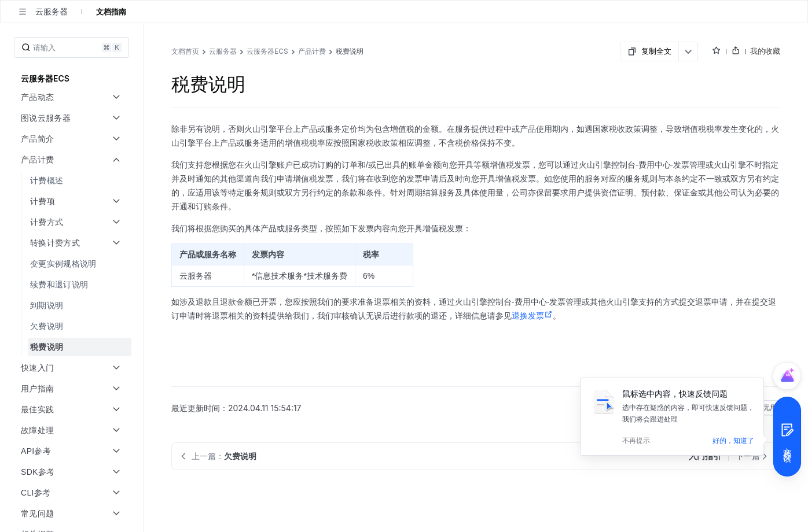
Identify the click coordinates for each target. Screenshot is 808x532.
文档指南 (111, 12)
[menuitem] (73, 180)
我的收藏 (765, 51)
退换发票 (532, 316)
